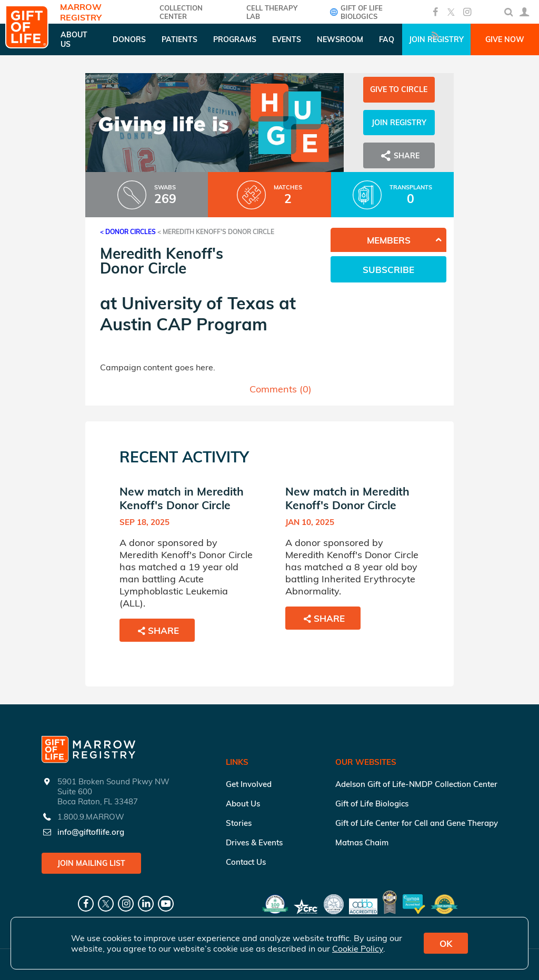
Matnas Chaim (362, 842)
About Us (243, 804)
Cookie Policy (358, 948)
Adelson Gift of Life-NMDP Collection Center (416, 784)
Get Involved (249, 784)
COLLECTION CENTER (181, 12)
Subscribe (388, 270)
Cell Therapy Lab (272, 12)
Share (399, 156)
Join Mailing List (91, 863)
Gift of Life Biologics (355, 12)
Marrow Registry (81, 12)
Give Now (505, 39)
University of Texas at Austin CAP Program (198, 314)
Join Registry (399, 123)
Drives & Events (254, 842)
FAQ (387, 39)
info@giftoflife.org (91, 832)
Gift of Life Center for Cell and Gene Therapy (417, 823)
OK (446, 943)
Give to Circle (399, 89)
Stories (239, 823)
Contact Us (246, 862)
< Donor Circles (128, 232)
